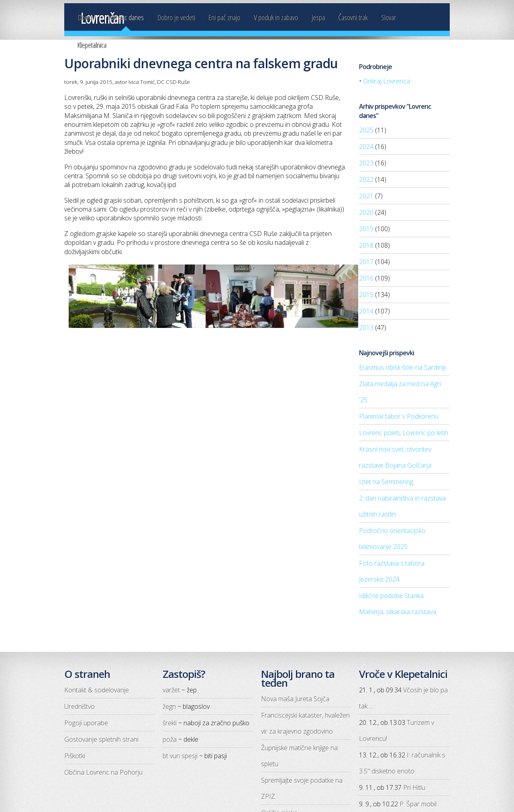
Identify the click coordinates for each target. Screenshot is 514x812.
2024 (366, 147)
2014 (366, 311)
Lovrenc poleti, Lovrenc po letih (404, 433)
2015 (366, 295)
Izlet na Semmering (386, 482)
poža (170, 739)
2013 (366, 328)
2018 (366, 245)
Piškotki (75, 756)
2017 (366, 262)
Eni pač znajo (224, 17)
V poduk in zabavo (276, 17)
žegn (169, 706)
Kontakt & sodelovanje (97, 690)
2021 (366, 196)
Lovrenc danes (126, 17)
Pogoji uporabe (86, 723)
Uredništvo (80, 706)
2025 (366, 130)
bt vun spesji (180, 756)
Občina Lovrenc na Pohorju (103, 772)
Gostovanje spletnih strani (101, 739)
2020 (366, 212)
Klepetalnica (92, 45)
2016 (366, 278)
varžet (171, 690)
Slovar (389, 17)
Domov (86, 17)
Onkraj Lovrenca (387, 81)
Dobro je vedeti (176, 17)
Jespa (318, 17)
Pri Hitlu (414, 788)
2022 (366, 179)
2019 (366, 229)
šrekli (170, 723)
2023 (366, 163)
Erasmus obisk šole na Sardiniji (402, 367)
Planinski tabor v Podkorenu (399, 416)
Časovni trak (353, 17)
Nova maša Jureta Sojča (295, 699)
